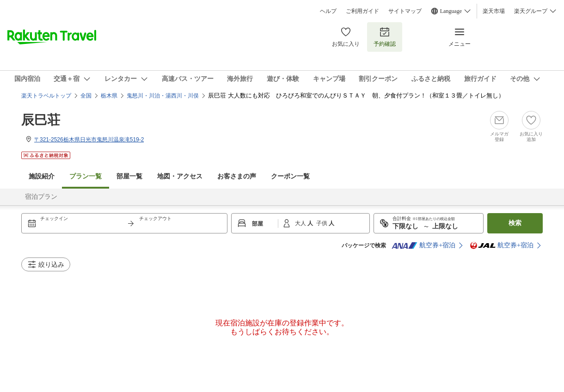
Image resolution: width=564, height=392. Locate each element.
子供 (322, 223)
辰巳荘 (41, 120)
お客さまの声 (237, 176)
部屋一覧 (129, 176)
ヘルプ (328, 11)
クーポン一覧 (290, 176)
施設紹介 (42, 176)
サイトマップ (405, 11)
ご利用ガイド (362, 11)
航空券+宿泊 (423, 245)
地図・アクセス (180, 176)
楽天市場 (494, 11)
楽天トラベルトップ (46, 96)
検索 (515, 223)
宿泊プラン (41, 197)
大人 (301, 223)
